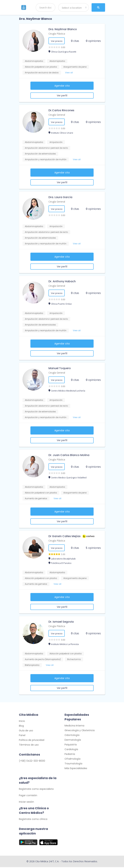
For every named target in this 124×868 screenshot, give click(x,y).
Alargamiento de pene (75, 67)
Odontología (72, 736)
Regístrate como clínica (33, 820)
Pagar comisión (28, 796)
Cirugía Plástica (57, 34)
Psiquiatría (71, 745)
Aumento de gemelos (36, 498)
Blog (21, 727)
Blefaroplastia (32, 665)
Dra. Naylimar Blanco (63, 29)
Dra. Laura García (60, 197)
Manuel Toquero (60, 368)
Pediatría (70, 755)
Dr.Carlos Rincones (61, 110)
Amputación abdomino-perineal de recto (46, 148)
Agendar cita (62, 86)
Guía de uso (26, 731)
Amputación (56, 142)
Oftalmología (72, 760)
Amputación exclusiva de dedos (42, 73)
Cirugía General (57, 115)
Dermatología (73, 741)
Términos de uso (29, 746)
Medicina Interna (74, 726)
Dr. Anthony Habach (62, 281)
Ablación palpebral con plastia (41, 67)
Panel (22, 736)
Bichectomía (74, 659)
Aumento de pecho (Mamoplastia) (43, 659)
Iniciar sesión (26, 803)
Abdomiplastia (57, 61)
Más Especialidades (76, 769)
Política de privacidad (32, 741)
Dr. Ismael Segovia (61, 622)
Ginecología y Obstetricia (80, 731)
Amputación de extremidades (40, 154)
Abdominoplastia (34, 61)
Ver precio (57, 41)
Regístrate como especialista (36, 790)
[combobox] (73, 7)
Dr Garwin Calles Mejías (65, 536)
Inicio (22, 722)
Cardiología (71, 750)
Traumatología (73, 764)
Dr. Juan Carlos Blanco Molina (69, 455)
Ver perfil (62, 96)
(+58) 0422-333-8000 (32, 762)
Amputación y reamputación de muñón (46, 159)
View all (69, 73)
